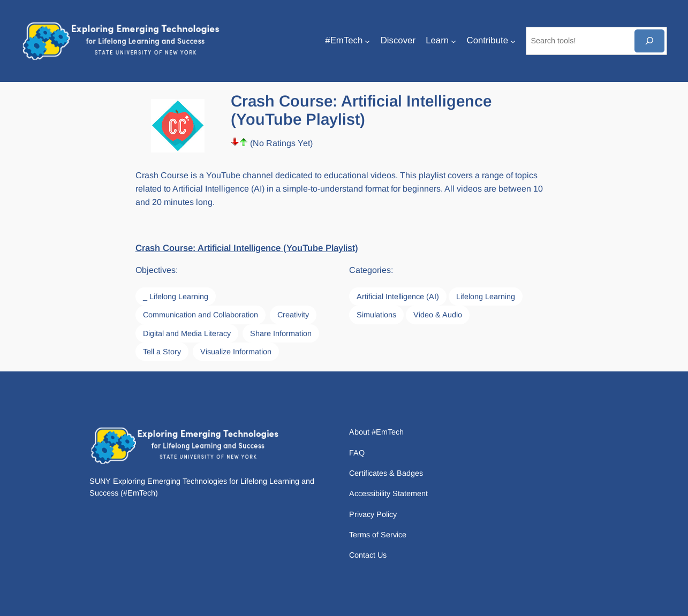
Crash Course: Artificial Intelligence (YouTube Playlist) (247, 248)
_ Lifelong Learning (176, 296)
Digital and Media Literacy (187, 333)
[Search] (649, 41)
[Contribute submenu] (513, 41)
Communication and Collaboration (201, 315)
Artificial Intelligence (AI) (398, 296)
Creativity (293, 315)
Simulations (376, 315)
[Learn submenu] (453, 41)
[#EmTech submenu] (367, 41)
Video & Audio (438, 315)
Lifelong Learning (486, 296)
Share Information (281, 333)
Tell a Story (162, 352)
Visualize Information (236, 352)
